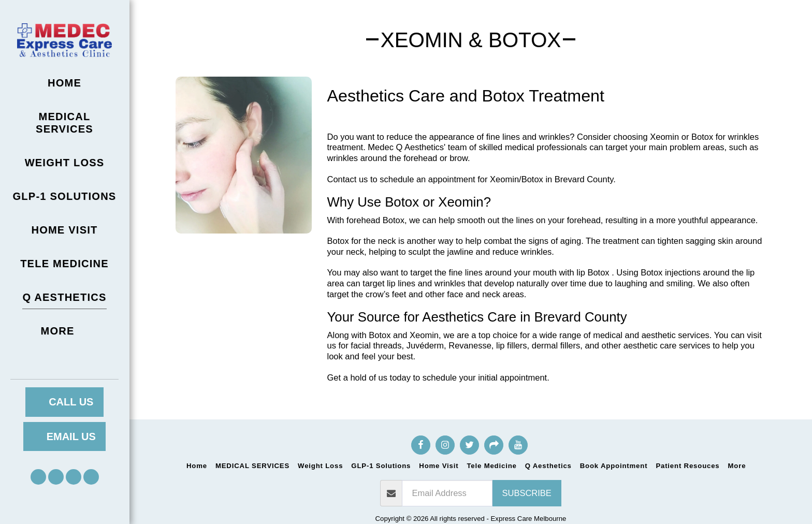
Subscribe (527, 493)
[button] (38, 477)
